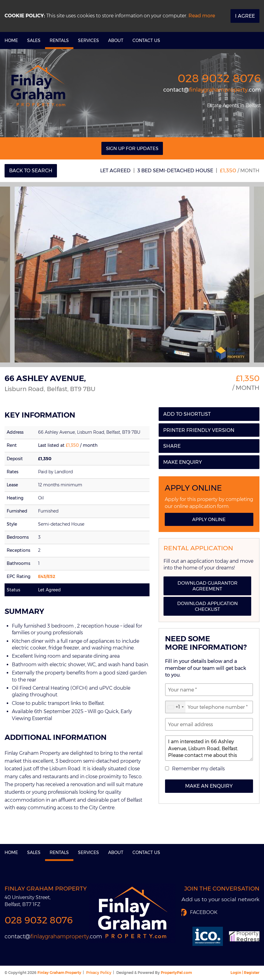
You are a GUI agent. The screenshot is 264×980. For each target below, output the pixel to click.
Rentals (59, 40)
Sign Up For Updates (132, 148)
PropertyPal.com (176, 973)
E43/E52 (47, 576)
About (116, 40)
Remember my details (198, 769)
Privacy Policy (99, 973)
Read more (202, 16)
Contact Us (146, 40)
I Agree (245, 16)
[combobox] (175, 707)
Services (88, 40)
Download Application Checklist (208, 606)
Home (11, 40)
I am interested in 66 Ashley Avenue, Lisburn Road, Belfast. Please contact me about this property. (209, 748)
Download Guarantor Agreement (208, 586)
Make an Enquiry (209, 786)
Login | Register (245, 973)
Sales (34, 40)
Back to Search (31, 171)
